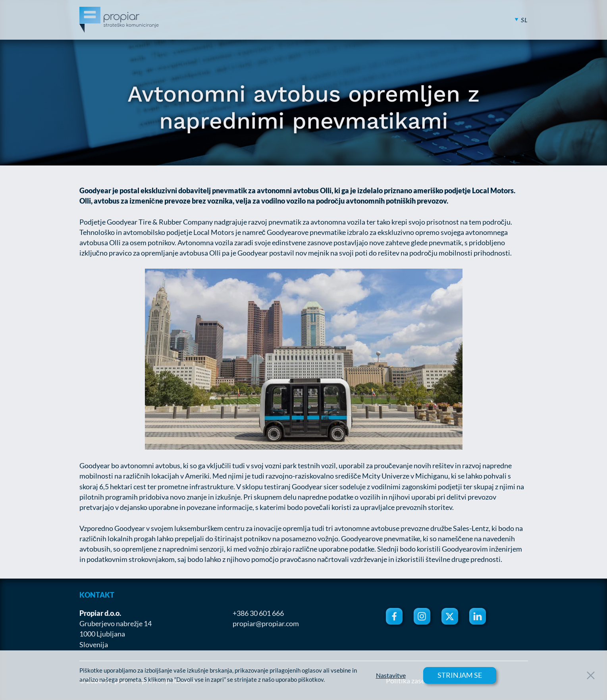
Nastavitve (391, 675)
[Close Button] (591, 675)
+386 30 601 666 (258, 613)
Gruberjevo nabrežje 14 (116, 623)
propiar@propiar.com (266, 623)
